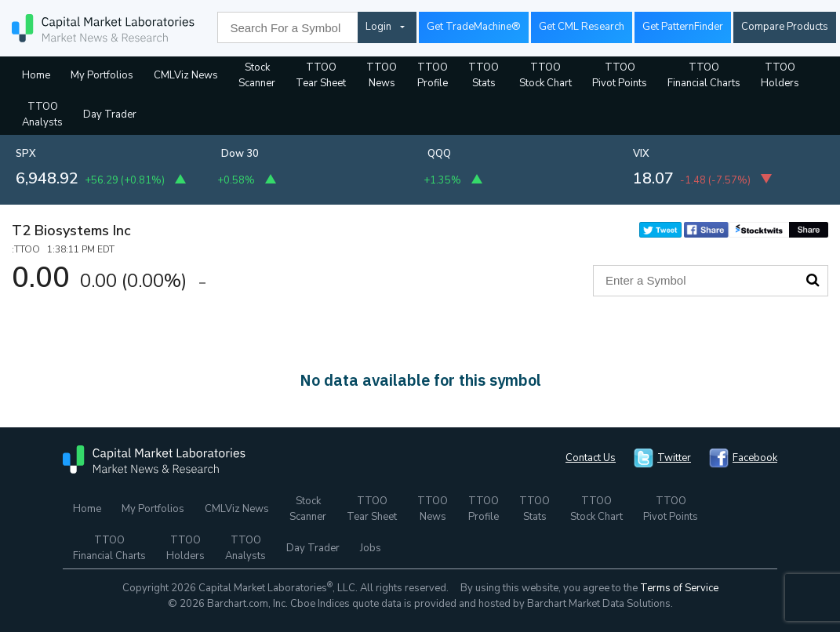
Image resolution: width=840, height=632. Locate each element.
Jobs (371, 548)
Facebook (755, 458)
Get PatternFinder (683, 27)
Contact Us (591, 458)
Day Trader (110, 114)
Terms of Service (679, 588)
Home (36, 75)
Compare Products (785, 27)
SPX (26, 154)
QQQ (439, 154)
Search (813, 280)
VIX (641, 154)
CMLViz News (186, 75)
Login (378, 27)
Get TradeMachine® (474, 27)
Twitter (674, 458)
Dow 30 (240, 154)
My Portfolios (102, 75)
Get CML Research (582, 27)
